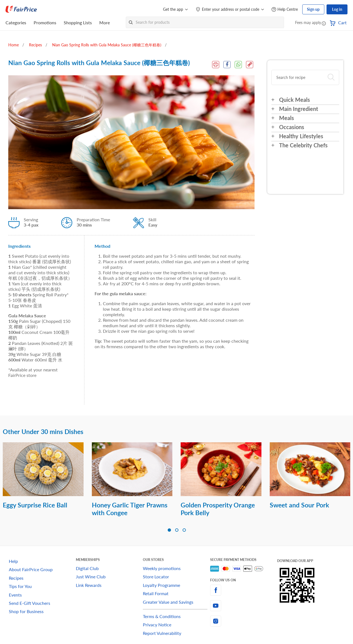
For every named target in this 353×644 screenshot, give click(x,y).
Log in (337, 9)
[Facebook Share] (227, 65)
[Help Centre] (285, 10)
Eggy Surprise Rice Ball (35, 505)
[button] (324, 23)
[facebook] (244, 590)
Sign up (313, 9)
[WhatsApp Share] (238, 65)
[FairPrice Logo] (21, 9)
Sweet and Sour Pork (299, 505)
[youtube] (244, 606)
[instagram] (244, 621)
